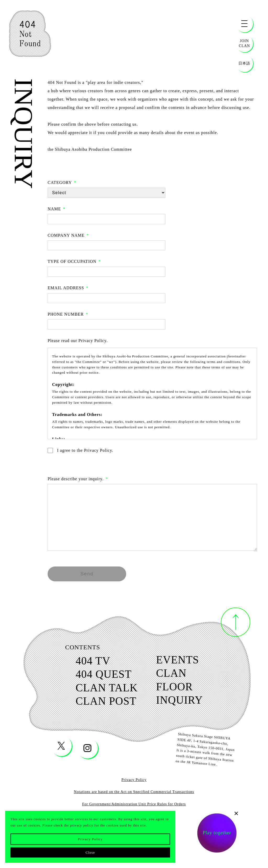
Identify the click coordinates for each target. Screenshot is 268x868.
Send (87, 574)
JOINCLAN (244, 43)
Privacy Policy (90, 839)
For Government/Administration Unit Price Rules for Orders (134, 807)
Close (90, 852)
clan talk (105, 690)
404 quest (102, 675)
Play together (217, 834)
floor (176, 688)
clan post (104, 704)
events (179, 660)
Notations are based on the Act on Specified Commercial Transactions (134, 795)
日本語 (244, 63)
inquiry (181, 703)
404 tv (90, 661)
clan (173, 674)
